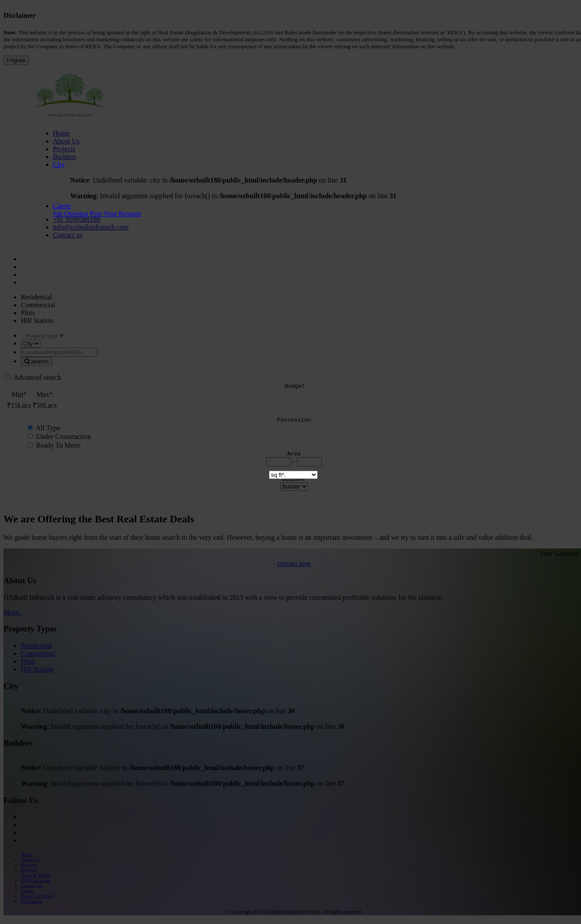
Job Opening (71, 214)
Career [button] (62, 206)
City (59, 165)
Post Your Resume (116, 214)
